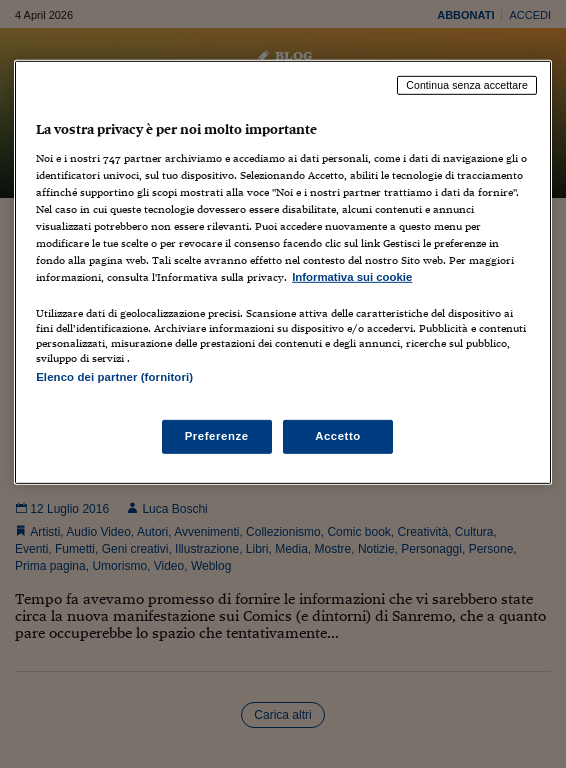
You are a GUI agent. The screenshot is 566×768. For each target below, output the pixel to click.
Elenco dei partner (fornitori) (114, 377)
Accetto (338, 435)
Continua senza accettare (467, 85)
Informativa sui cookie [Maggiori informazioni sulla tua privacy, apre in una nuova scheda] (352, 277)
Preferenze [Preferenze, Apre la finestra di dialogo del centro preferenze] (217, 435)
